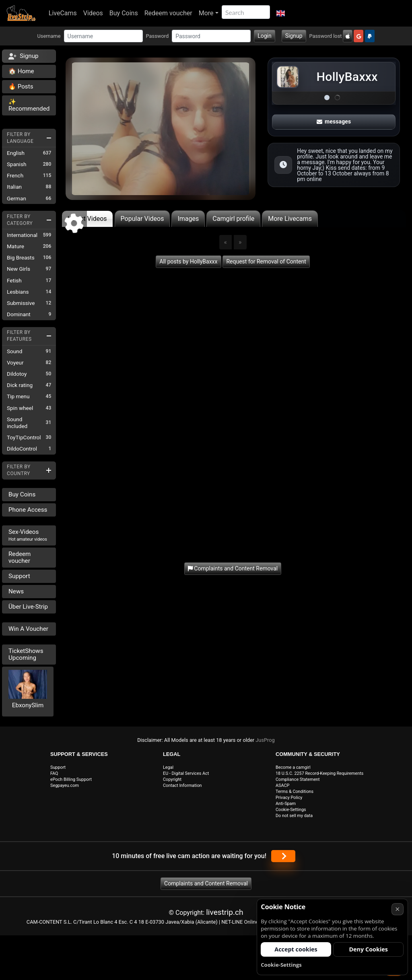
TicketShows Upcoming (26, 654)
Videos (93, 13)
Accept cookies (296, 949)
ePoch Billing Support (71, 779)
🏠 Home (21, 71)
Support (19, 576)
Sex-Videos (28, 535)
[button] (281, 13)
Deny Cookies (368, 949)
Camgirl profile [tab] (233, 219)
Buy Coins (124, 13)
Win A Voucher (28, 629)
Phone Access (28, 510)
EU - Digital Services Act (186, 773)
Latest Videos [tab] (87, 219)
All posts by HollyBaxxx (188, 261)
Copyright (172, 779)
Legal (168, 767)
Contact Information (182, 785)
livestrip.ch (225, 912)
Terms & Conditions (295, 792)
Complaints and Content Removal (206, 883)
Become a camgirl (293, 767)
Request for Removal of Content (266, 261)
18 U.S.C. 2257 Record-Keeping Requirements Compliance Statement (319, 776)
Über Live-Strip (28, 607)
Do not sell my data (294, 816)
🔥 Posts (21, 86)
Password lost (326, 36)
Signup (294, 36)
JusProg (265, 740)
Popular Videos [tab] (142, 219)
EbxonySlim (28, 705)
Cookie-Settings (291, 810)
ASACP (282, 785)
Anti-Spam (286, 804)
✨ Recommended (29, 105)
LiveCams (63, 13)
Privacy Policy (289, 798)
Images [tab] (188, 219)
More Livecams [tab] (290, 219)
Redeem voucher (168, 13)
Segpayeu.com (65, 785)
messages (334, 121)
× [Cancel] (397, 909)
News (16, 591)
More (206, 13)
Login (265, 36)
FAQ (54, 773)
